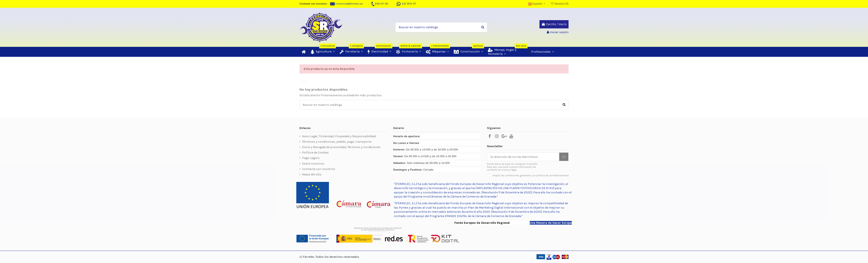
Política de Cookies (315, 153)
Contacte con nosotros (319, 169)
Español (537, 4)
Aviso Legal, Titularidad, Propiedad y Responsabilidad (339, 136)
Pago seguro (311, 158)
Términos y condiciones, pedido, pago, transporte (337, 142)
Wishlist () (560, 4)
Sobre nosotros (313, 164)
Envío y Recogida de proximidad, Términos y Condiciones (341, 147)
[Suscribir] (564, 157)
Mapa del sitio (312, 174)
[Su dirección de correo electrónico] (523, 157)
